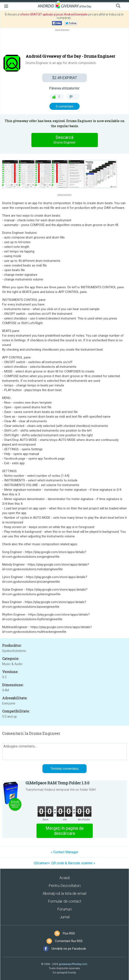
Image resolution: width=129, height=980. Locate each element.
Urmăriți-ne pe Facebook (69, 949)
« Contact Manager (64, 852)
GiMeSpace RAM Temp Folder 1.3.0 (57, 783)
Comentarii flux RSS (69, 941)
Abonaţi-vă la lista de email (64, 893)
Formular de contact (65, 901)
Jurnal (65, 917)
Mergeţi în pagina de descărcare (65, 831)
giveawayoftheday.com (73, 964)
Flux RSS (69, 933)
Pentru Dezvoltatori (65, 886)
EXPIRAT (65, 78)
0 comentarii (64, 106)
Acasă (65, 878)
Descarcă (64, 140)
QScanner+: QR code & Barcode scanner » (64, 863)
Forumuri (65, 909)
